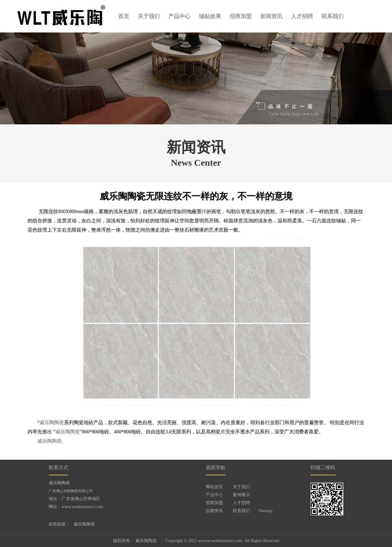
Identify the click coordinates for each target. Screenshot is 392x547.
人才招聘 (302, 16)
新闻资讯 (271, 16)
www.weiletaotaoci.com (82, 507)
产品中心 (179, 16)
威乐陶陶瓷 (52, 423)
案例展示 (241, 495)
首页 (124, 16)
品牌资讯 (214, 511)
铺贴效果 (210, 16)
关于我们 (149, 16)
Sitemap (266, 511)
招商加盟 (241, 16)
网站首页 (214, 487)
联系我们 (333, 16)
